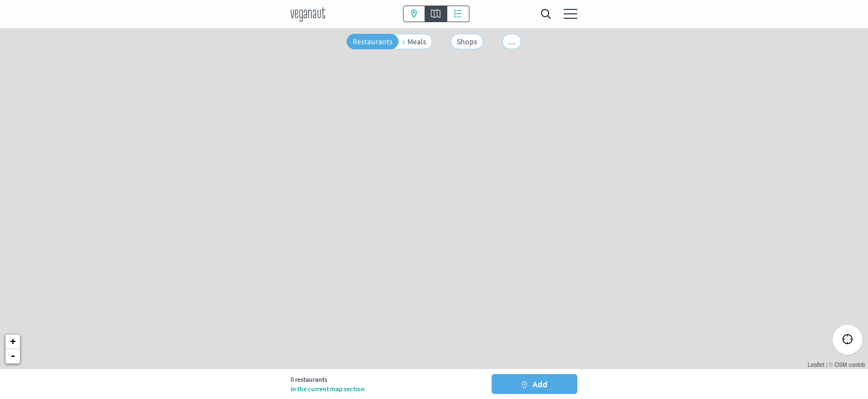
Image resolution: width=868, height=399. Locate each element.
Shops (467, 42)
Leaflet (816, 365)
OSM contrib (850, 365)
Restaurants (373, 42)
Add (534, 385)
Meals (417, 42)
